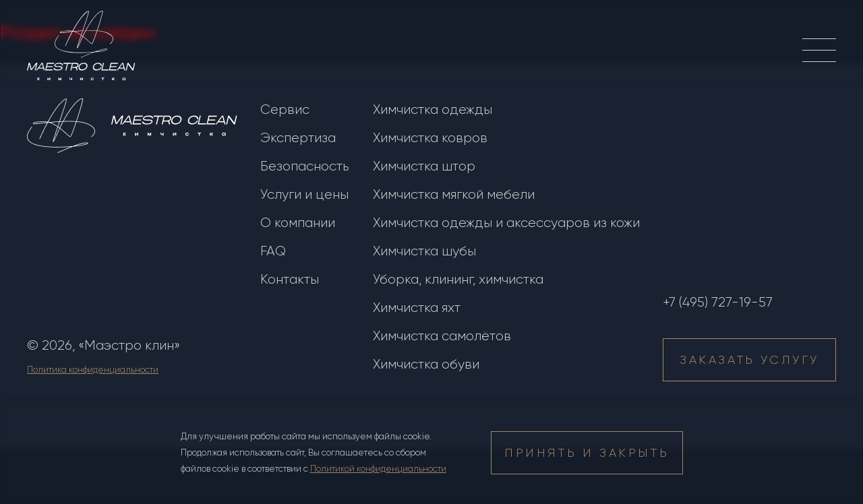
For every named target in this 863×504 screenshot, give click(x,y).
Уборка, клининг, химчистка (458, 279)
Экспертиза (298, 138)
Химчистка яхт (417, 308)
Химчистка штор (424, 166)
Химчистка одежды (433, 109)
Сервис (285, 109)
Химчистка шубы (424, 251)
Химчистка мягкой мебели (454, 194)
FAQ (273, 251)
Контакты (290, 279)
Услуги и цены (304, 194)
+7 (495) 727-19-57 (718, 302)
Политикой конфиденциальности (378, 469)
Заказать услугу (749, 360)
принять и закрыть (587, 453)
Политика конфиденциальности (93, 370)
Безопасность (305, 166)
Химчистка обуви (426, 364)
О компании (298, 223)
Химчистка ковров (430, 138)
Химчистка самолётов (442, 336)
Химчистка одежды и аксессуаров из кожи (506, 223)
